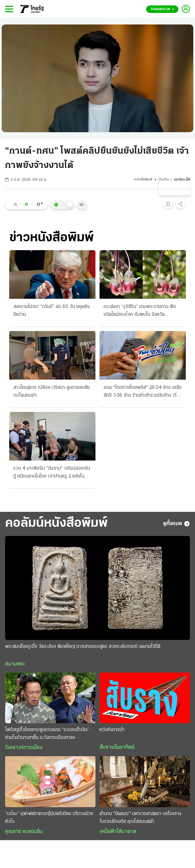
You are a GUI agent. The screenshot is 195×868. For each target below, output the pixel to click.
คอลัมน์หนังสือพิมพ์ (56, 524)
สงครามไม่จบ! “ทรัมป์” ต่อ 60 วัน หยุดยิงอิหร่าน (51, 311)
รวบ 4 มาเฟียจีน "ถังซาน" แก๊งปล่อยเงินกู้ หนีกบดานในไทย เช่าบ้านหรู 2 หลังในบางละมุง (52, 473)
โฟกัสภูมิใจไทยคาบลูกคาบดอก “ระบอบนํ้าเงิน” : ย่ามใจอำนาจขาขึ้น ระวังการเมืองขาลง (48, 734)
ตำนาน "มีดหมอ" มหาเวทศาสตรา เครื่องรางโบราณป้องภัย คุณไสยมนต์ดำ (140, 818)
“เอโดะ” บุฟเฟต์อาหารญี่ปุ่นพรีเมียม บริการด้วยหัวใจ (49, 818)
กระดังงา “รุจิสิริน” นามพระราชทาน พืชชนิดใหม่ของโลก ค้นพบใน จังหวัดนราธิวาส (140, 311)
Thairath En (162, 9)
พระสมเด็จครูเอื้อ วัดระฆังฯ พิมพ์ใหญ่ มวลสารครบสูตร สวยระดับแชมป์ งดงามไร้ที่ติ (83, 647)
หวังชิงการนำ (112, 730)
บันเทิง (164, 180)
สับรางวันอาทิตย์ (117, 747)
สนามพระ (15, 664)
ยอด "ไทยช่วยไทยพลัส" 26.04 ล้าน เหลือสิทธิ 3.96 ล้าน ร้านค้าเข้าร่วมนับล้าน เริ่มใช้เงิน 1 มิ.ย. (143, 392)
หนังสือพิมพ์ (143, 180)
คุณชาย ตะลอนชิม (24, 832)
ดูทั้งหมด (176, 524)
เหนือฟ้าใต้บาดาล (118, 832)
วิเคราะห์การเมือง (24, 748)
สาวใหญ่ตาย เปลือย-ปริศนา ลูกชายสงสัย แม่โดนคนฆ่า (51, 392)
